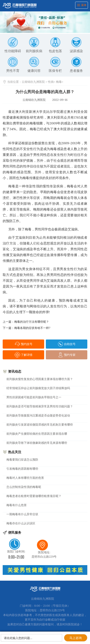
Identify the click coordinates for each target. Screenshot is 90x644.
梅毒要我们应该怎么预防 (22, 460)
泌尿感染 (76, 45)
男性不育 (13, 65)
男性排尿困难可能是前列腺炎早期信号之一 (34, 397)
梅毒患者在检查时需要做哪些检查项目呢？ (34, 496)
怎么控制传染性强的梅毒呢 (24, 487)
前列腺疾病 (34, 45)
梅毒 (59, 82)
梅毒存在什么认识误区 (21, 523)
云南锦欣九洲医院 (33, 82)
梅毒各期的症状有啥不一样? (32, 328)
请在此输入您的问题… (18, 638)
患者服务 (76, 65)
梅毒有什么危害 (17, 505)
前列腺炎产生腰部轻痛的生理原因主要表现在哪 (37, 434)
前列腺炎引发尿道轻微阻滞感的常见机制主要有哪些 (40, 425)
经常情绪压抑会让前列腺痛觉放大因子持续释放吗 (38, 388)
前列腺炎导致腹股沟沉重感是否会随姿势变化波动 (38, 415)
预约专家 (67, 355)
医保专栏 (55, 65)
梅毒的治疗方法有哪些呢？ (32, 322)
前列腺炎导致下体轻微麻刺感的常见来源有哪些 (37, 443)
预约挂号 (24, 344)
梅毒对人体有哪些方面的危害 (25, 478)
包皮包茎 (55, 45)
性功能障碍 (13, 45)
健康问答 (34, 65)
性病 (51, 82)
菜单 (82, 5)
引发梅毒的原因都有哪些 (22, 469)
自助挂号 (67, 344)
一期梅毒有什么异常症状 (22, 514)
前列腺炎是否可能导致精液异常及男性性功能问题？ (40, 406)
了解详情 (24, 355)
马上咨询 (76, 638)
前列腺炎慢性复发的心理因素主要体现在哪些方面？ (40, 379)
